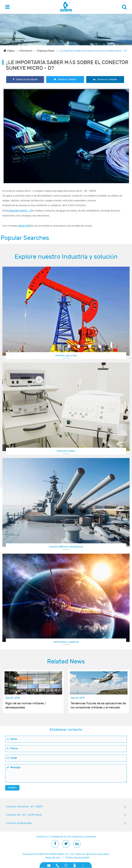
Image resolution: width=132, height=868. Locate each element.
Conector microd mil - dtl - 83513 (24, 807)
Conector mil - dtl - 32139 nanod (24, 815)
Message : (14, 767)
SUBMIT (12, 788)
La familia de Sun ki (59, 837)
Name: (12, 739)
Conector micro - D (20, 211)
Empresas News (46, 51)
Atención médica (66, 451)
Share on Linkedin (105, 79)
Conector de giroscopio (19, 823)
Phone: (13, 749)
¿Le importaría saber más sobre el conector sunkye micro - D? (93, 51)
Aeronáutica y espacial (66, 642)
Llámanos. (42, 837)
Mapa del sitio (53, 858)
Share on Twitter (65, 79)
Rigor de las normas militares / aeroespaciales (26, 705)
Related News (66, 662)
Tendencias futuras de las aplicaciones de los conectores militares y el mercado (98, 705)
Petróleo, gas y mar (66, 355)
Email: (12, 758)
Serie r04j (24, 226)
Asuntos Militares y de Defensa (66, 547)
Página (11, 51)
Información (26, 51)
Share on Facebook (25, 79)
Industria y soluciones (84, 837)
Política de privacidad (77, 858)
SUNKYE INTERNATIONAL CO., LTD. (56, 854)
